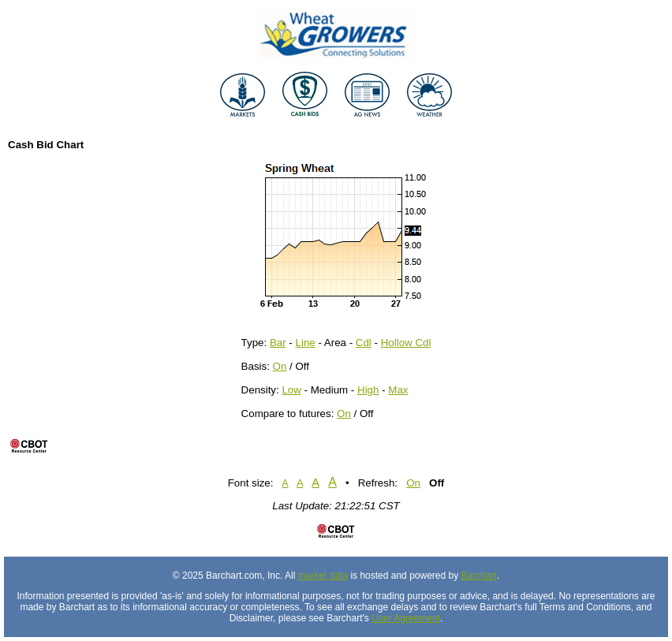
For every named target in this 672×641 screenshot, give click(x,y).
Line (306, 343)
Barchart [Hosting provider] (479, 576)
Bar (278, 343)
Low (291, 390)
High (368, 390)
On (280, 366)
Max (398, 390)
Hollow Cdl (406, 343)
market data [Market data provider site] (323, 576)
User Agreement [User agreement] (406, 618)
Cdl (364, 343)
